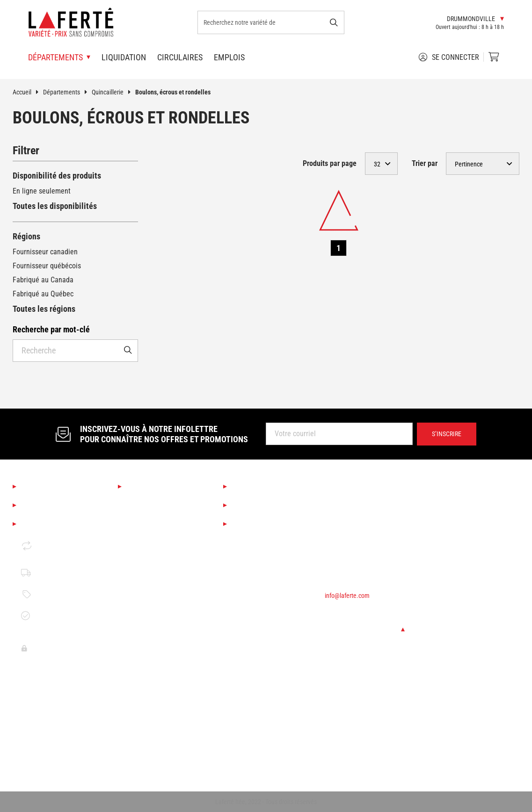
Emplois (229, 57)
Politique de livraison (46, 572)
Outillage (140, 636)
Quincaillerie (113, 92)
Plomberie (142, 727)
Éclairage (140, 572)
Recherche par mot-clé (51, 329)
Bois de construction (157, 652)
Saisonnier (142, 502)
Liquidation (124, 57)
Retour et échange (43, 545)
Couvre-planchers (153, 588)
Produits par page (330, 163)
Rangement (144, 758)
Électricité (142, 743)
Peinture (139, 620)
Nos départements (160, 487)
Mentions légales (53, 524)
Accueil (28, 92)
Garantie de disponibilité (46, 615)
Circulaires (180, 57)
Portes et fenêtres (154, 695)
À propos (38, 487)
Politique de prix (54, 594)
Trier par (425, 163)
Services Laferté (262, 487)
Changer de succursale (365, 629)
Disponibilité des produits (57, 176)
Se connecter (449, 57)
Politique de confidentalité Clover (47, 648)
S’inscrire (447, 434)
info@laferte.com (347, 596)
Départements (67, 92)
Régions (26, 236)
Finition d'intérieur (154, 604)
